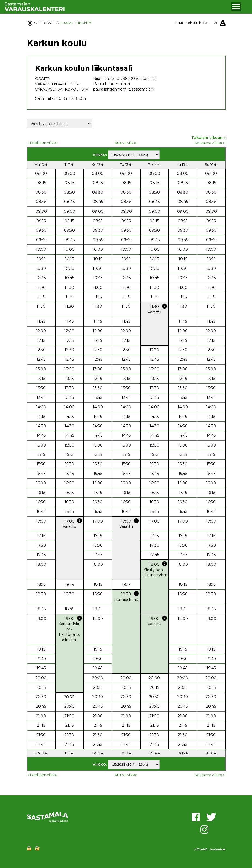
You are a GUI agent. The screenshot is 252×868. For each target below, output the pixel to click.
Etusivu (67, 23)
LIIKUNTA (83, 23)
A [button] (216, 23)
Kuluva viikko (126, 143)
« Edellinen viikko (42, 143)
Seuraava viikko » (210, 143)
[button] (236, 7)
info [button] (165, 306)
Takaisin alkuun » (208, 137)
